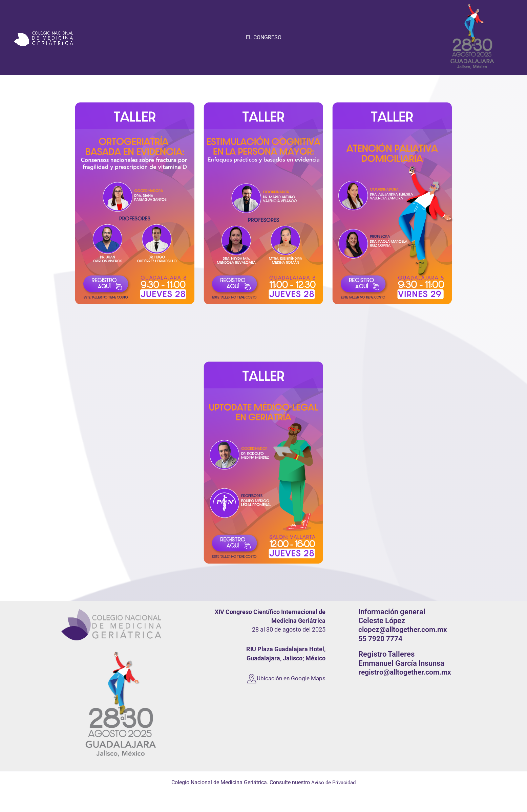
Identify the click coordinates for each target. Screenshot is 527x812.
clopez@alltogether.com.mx (403, 629)
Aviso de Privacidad (333, 782)
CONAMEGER (13, 69)
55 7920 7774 (380, 639)
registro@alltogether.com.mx (405, 672)
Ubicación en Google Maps (290, 678)
